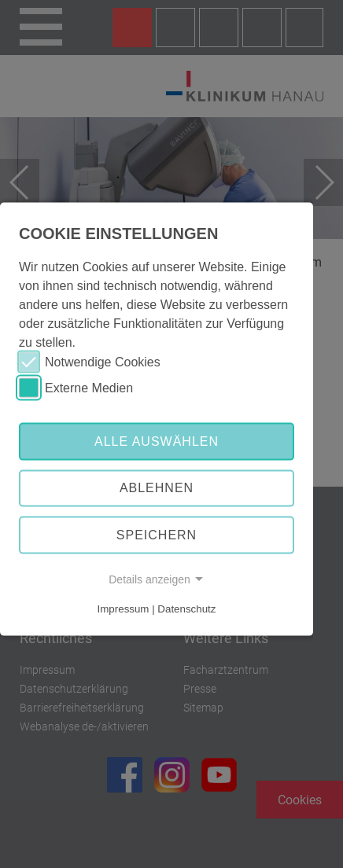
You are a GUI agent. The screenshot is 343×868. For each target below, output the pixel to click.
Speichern (157, 535)
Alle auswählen (157, 441)
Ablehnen (157, 488)
